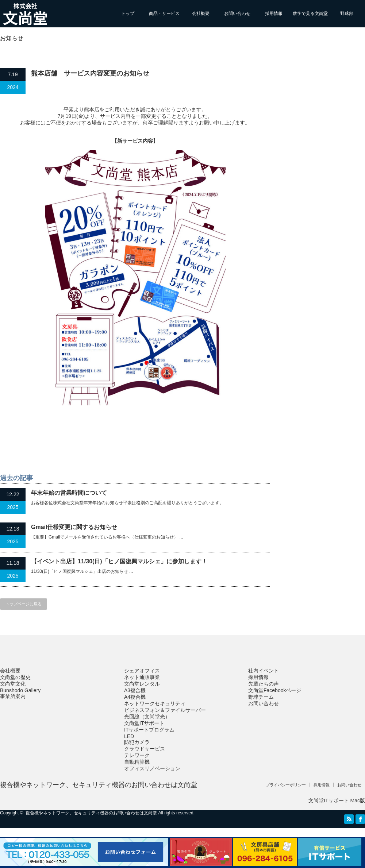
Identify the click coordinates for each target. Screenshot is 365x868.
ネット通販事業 (142, 677)
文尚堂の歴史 (15, 677)
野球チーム (261, 697)
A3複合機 (135, 690)
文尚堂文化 (13, 684)
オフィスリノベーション (152, 768)
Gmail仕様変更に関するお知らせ (74, 527)
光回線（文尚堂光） (147, 717)
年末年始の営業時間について (69, 493)
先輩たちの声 (264, 684)
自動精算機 (137, 762)
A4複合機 (135, 697)
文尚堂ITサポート (144, 723)
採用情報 (274, 13)
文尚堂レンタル (142, 684)
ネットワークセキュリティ (155, 703)
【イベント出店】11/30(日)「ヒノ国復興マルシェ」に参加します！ (119, 561)
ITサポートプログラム (149, 730)
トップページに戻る (24, 604)
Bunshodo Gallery (20, 690)
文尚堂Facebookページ (275, 690)
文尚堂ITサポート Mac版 (337, 801)
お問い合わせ (237, 13)
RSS (349, 819)
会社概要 (201, 13)
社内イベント (264, 671)
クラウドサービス (145, 749)
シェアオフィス (142, 671)
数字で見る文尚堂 (310, 13)
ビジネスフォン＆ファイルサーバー (165, 710)
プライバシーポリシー (286, 785)
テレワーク (137, 755)
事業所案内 (13, 696)
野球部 (347, 13)
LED (129, 736)
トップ (128, 13)
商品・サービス (164, 13)
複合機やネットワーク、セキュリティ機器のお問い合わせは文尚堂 (99, 785)
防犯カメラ (137, 742)
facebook (360, 819)
